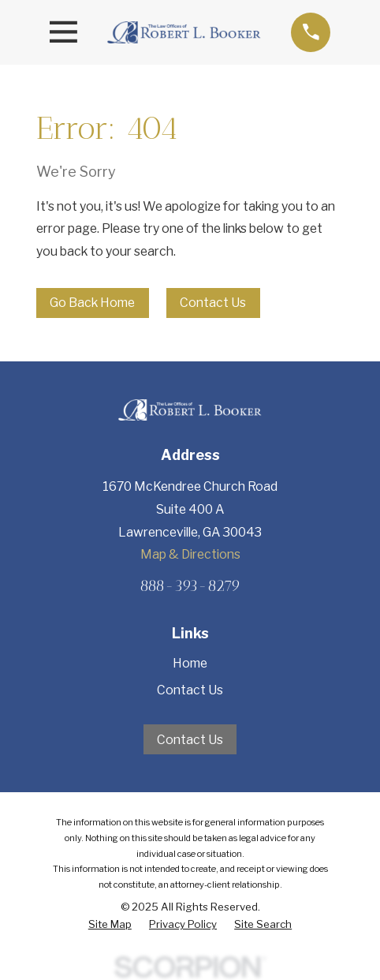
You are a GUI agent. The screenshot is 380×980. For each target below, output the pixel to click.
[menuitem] (110, 924)
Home (190, 663)
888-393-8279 (190, 586)
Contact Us (213, 303)
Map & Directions (190, 554)
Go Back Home (92, 303)
